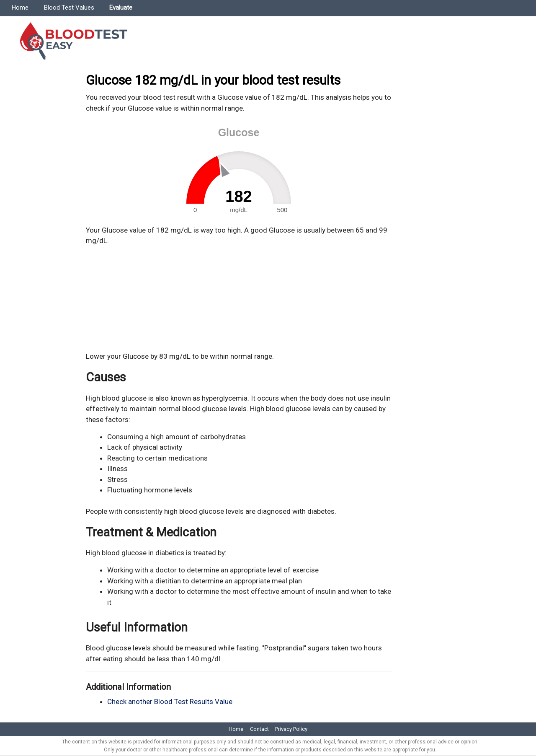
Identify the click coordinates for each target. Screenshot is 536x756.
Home (20, 8)
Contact (259, 729)
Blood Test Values (69, 8)
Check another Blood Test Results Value (170, 702)
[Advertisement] (239, 299)
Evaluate (121, 8)
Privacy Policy (291, 729)
